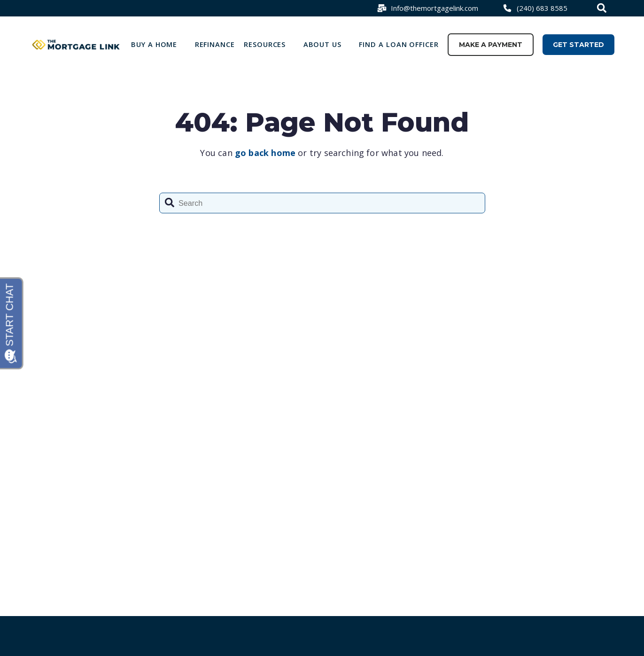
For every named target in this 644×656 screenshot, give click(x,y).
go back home (265, 153)
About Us (322, 44)
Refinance (215, 44)
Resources (265, 44)
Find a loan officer (399, 44)
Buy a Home (154, 44)
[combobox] (603, 8)
